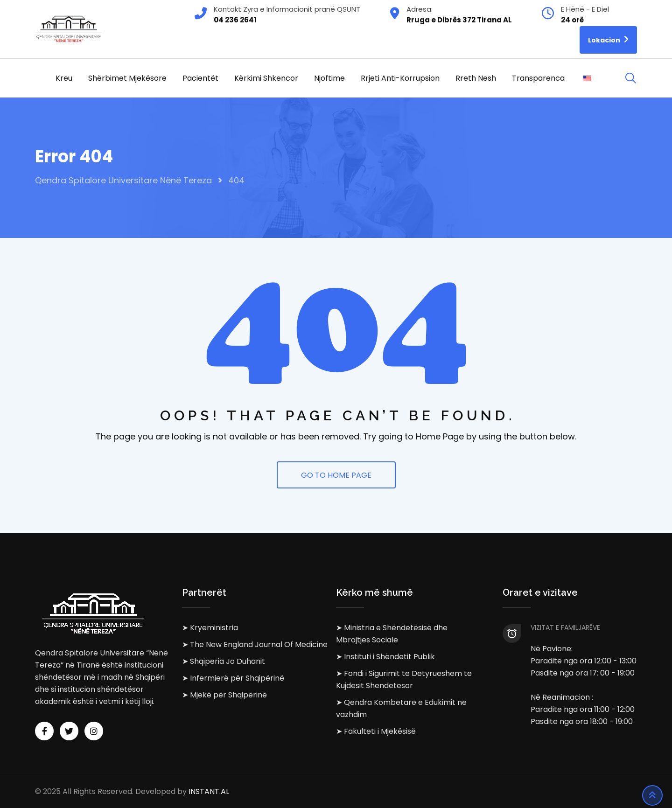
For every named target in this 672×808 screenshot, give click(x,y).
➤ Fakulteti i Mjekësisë (376, 731)
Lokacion (608, 39)
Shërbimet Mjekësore (127, 78)
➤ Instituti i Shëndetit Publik (385, 657)
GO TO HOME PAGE (336, 475)
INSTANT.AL (209, 791)
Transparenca (538, 78)
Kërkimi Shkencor (266, 78)
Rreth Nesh (476, 78)
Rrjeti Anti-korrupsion (400, 78)
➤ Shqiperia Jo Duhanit (224, 661)
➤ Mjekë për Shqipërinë (224, 695)
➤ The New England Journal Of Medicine (255, 644)
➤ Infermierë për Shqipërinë (233, 678)
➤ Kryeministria (210, 628)
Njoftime (329, 78)
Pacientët (200, 78)
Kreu (64, 78)
